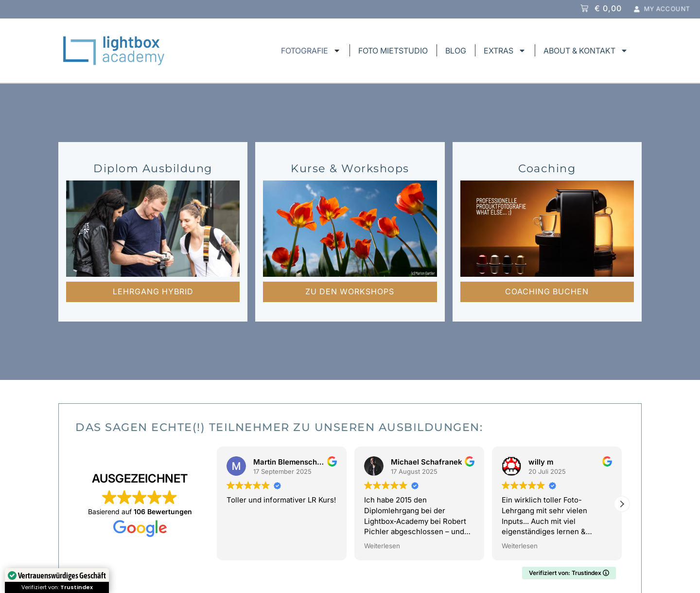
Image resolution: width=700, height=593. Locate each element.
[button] (622, 504)
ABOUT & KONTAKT (586, 51)
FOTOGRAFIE (311, 51)
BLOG (456, 51)
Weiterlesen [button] (382, 546)
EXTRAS (505, 51)
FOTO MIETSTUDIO (393, 51)
